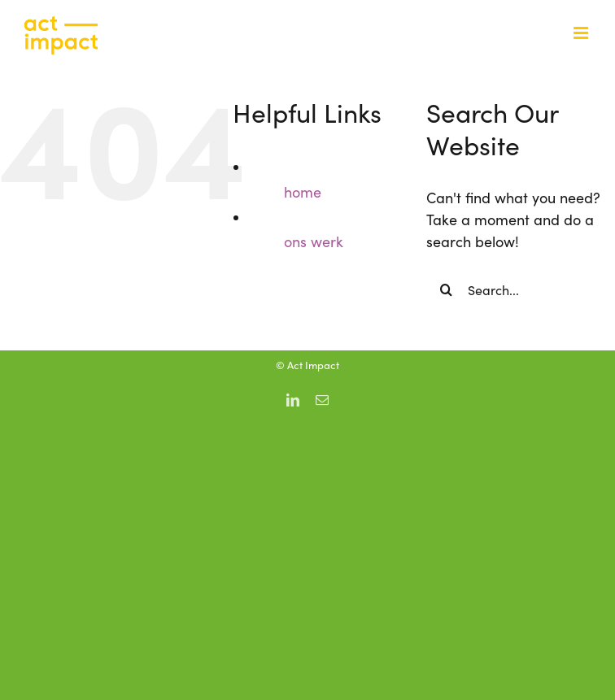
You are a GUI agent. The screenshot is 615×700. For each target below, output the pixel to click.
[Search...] (521, 289)
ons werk (314, 241)
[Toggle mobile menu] (582, 33)
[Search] (447, 289)
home (303, 192)
